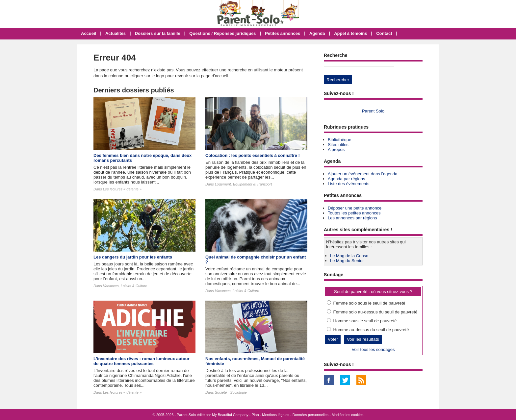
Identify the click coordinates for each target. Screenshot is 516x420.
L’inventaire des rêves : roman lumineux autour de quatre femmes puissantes (142, 361)
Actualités (116, 33)
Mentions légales (276, 415)
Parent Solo (373, 111)
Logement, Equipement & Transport (243, 184)
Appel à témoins (350, 33)
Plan (255, 415)
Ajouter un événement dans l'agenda (362, 174)
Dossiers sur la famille (158, 33)
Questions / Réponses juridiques (222, 33)
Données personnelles (310, 415)
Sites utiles (338, 145)
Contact (384, 33)
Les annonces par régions (352, 218)
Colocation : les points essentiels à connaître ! (253, 155)
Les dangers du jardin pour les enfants (133, 257)
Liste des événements (348, 184)
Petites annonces (283, 33)
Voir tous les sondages (373, 349)
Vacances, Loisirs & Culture (125, 286)
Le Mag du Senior (347, 261)
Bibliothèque (340, 140)
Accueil (89, 33)
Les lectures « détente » (122, 189)
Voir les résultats (363, 339)
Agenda (317, 33)
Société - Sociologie (231, 392)
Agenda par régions (346, 179)
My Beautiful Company (230, 415)
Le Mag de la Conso (349, 256)
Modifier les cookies (348, 415)
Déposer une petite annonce (355, 208)
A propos (336, 149)
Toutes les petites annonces (354, 213)
